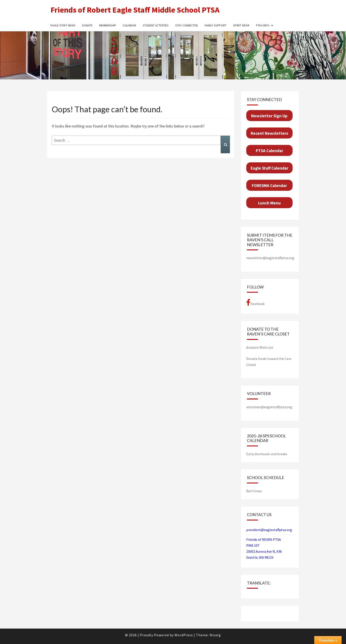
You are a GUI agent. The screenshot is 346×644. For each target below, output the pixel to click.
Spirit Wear (241, 25)
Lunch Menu (269, 203)
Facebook (255, 303)
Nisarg (215, 635)
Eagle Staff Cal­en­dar (269, 168)
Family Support (215, 25)
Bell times (254, 491)
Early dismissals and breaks (267, 454)
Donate (87, 25)
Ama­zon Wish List (260, 347)
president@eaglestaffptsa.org (269, 530)
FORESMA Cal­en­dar (269, 185)
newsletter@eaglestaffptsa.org (270, 258)
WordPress (184, 635)
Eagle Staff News (63, 25)
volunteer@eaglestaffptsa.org (269, 407)
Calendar (129, 25)
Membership (108, 25)
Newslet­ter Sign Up (269, 116)
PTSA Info (263, 25)
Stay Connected (187, 25)
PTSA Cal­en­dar (269, 151)
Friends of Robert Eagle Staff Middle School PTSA (135, 10)
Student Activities (156, 25)
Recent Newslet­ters (269, 133)
